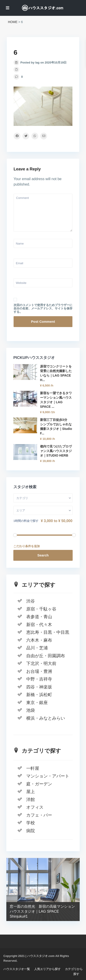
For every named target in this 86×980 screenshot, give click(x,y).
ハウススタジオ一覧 (17, 969)
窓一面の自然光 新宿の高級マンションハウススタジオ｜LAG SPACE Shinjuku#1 (42, 911)
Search (43, 555)
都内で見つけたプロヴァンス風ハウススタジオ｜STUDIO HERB (56, 451)
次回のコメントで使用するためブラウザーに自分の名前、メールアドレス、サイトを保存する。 (43, 308)
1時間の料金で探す (26, 521)
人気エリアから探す (47, 969)
